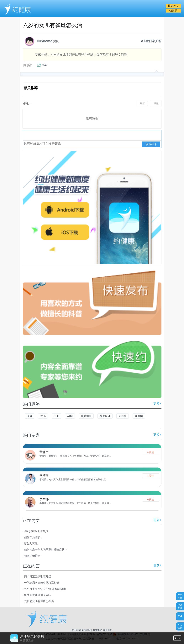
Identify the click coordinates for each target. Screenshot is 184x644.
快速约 (173, 11)
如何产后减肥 (32, 537)
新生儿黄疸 (31, 543)
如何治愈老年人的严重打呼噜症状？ (46, 550)
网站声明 (87, 630)
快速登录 (180, 606)
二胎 (56, 416)
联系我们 (108, 630)
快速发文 (173, 6)
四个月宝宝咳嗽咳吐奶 (38, 576)
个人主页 (180, 627)
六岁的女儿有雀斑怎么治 (39, 601)
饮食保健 (105, 416)
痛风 (29, 416)
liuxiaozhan (39, 41)
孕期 (70, 416)
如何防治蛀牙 (32, 556)
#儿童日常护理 (151, 41)
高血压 (123, 416)
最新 (142, 103)
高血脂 (139, 416)
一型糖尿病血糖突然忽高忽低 (42, 583)
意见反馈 (180, 596)
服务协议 (97, 630)
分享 (44, 65)
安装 (177, 638)
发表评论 (151, 144)
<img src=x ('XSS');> (36, 531)
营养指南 (86, 416)
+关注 (150, 452)
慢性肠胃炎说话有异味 (38, 595)
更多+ (157, 404)
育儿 (43, 416)
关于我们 (76, 630)
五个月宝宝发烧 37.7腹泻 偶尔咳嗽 (45, 589)
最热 (156, 103)
